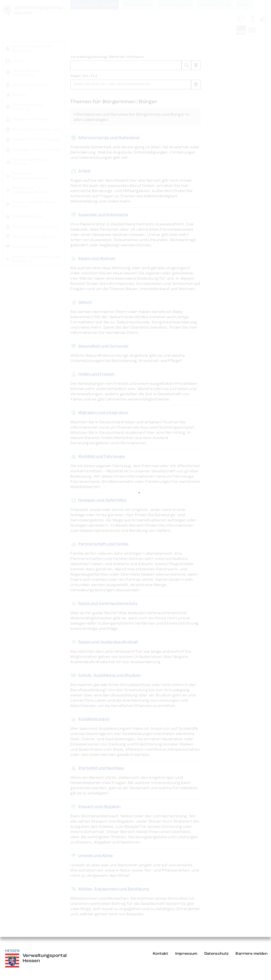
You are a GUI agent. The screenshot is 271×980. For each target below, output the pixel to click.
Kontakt (161, 954)
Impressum (186, 954)
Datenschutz (217, 954)
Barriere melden (252, 954)
